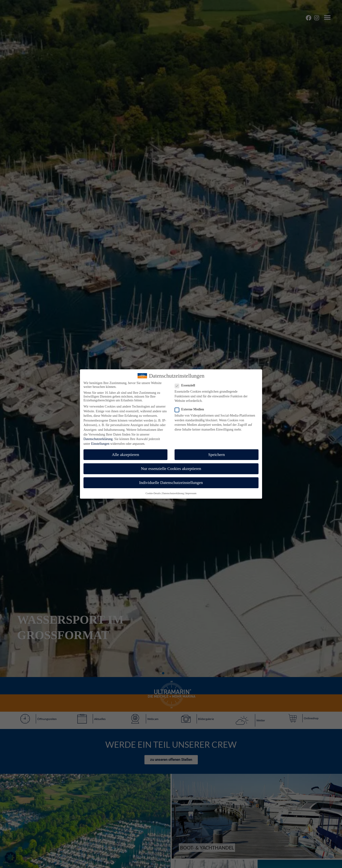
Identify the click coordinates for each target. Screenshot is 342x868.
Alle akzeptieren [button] (125, 446)
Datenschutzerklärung (98, 430)
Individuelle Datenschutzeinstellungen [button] (171, 474)
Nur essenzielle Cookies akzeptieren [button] (171, 460)
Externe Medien (191, 401)
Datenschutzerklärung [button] (173, 485)
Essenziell (186, 377)
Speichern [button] (217, 446)
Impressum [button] (191, 485)
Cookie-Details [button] (153, 485)
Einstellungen (100, 435)
